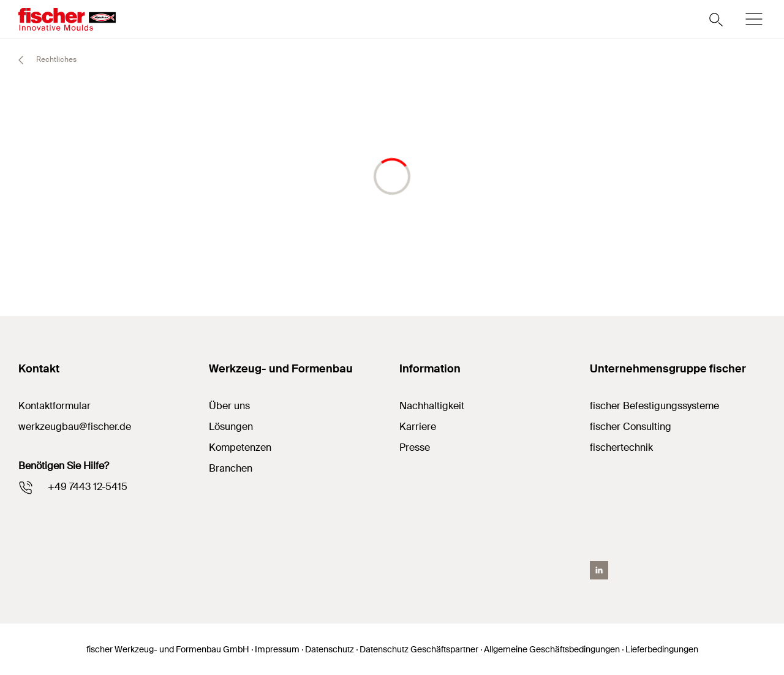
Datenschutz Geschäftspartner (419, 649)
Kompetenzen (240, 447)
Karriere (418, 427)
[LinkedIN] (599, 570)
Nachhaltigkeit (432, 406)
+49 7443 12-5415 (88, 487)
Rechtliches (42, 60)
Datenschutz (330, 649)
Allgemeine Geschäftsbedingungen (552, 649)
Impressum (277, 649)
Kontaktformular (55, 406)
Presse (415, 447)
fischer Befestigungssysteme (654, 406)
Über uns (229, 406)
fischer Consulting (631, 427)
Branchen (231, 468)
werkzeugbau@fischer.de (75, 427)
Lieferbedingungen (662, 649)
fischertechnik (621, 447)
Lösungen (231, 427)
